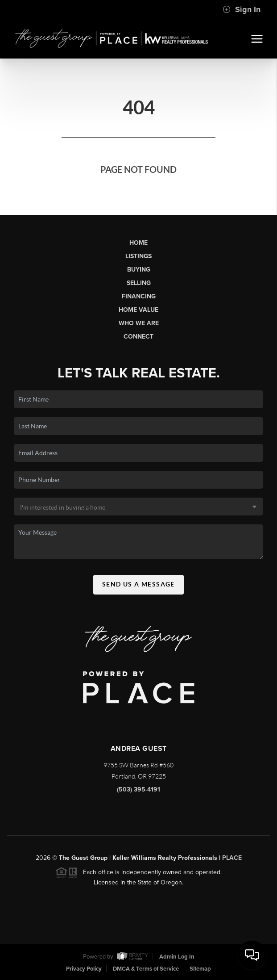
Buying (139, 270)
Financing (139, 296)
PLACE (232, 861)
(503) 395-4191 (138, 792)
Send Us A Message (138, 587)
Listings (138, 256)
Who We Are (139, 323)
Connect (138, 337)
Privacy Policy (84, 969)
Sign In (242, 9)
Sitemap (200, 969)
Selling (139, 283)
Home (138, 243)
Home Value (138, 310)
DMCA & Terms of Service (146, 969)
